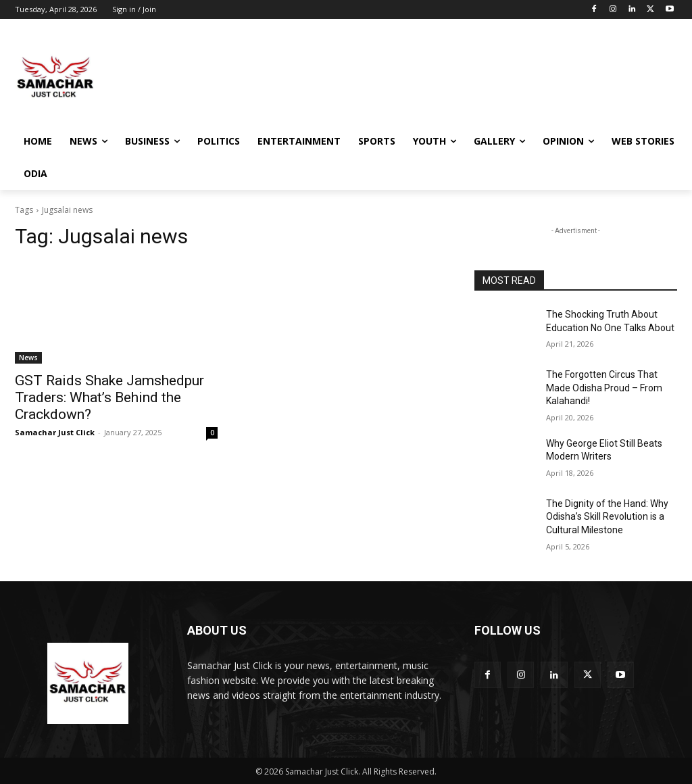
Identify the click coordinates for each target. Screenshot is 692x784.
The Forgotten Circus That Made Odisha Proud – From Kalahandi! (604, 388)
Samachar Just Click (55, 432)
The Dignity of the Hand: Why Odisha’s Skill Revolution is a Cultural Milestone (607, 517)
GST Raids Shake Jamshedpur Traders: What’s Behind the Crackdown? (109, 397)
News (28, 358)
